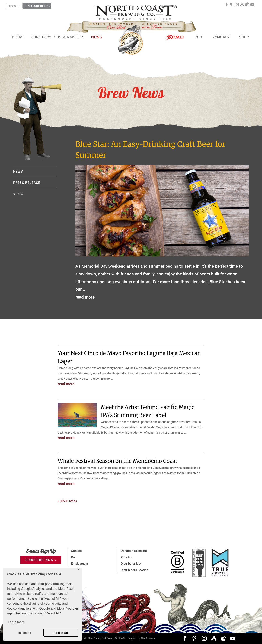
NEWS (18, 171)
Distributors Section (134, 570)
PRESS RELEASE (27, 183)
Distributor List (131, 564)
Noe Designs (148, 638)
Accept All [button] (61, 633)
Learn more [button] (16, 622)
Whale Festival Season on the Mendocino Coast (117, 461)
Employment (80, 564)
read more (85, 297)
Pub (74, 557)
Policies (126, 557)
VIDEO (18, 194)
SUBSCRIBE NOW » (41, 560)
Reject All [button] (24, 633)
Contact (76, 551)
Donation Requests (134, 551)
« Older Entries (67, 501)
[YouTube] (252, 6)
